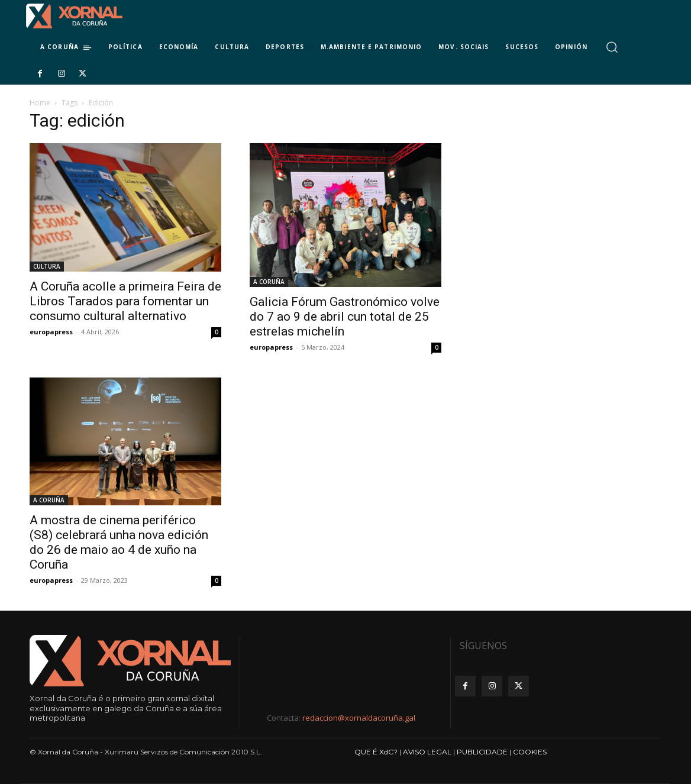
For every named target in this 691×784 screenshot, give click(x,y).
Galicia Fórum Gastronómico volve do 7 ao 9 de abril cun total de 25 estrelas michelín (345, 317)
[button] (612, 47)
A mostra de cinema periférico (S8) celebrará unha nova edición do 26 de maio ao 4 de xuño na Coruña (119, 542)
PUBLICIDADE (482, 752)
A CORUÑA (269, 282)
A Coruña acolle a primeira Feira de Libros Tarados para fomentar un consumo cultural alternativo (125, 301)
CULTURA (47, 266)
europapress (51, 332)
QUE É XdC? (376, 752)
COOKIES (530, 752)
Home (40, 103)
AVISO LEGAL (427, 752)
